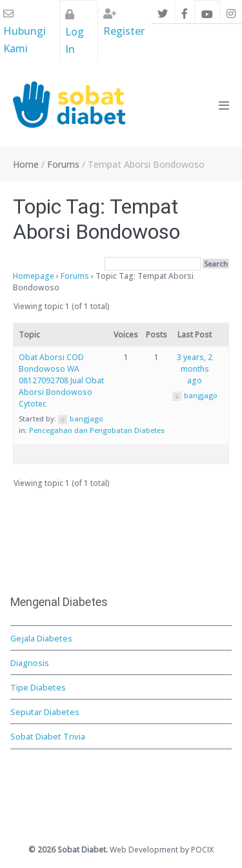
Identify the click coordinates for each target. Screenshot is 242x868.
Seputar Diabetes (45, 712)
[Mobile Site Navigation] (224, 105)
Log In (75, 33)
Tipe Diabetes (38, 687)
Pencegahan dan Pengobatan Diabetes (97, 430)
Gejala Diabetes (41, 638)
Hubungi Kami (25, 32)
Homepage (34, 276)
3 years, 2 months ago (195, 369)
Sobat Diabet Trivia (48, 736)
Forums (75, 276)
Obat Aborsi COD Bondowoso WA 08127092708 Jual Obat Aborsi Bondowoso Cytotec (61, 380)
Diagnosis (30, 663)
